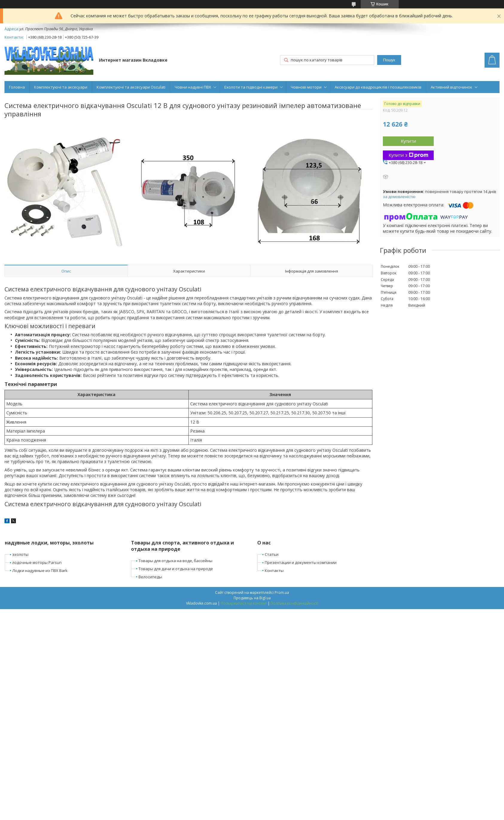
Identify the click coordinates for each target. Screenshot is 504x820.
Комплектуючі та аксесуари (61, 87)
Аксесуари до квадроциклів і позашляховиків (378, 87)
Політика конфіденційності (294, 603)
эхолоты (20, 554)
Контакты (274, 570)
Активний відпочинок (452, 87)
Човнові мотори (306, 87)
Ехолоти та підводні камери (251, 87)
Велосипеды (150, 577)
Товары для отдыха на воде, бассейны (175, 561)
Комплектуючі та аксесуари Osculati (131, 87)
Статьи (272, 554)
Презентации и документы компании (301, 562)
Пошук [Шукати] (389, 60)
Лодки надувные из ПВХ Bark (40, 570)
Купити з (408, 155)
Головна (17, 87)
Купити (408, 141)
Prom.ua (282, 592)
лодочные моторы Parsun (37, 562)
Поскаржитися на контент (244, 603)
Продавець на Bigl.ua (252, 598)
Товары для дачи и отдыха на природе (176, 569)
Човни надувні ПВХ (193, 87)
